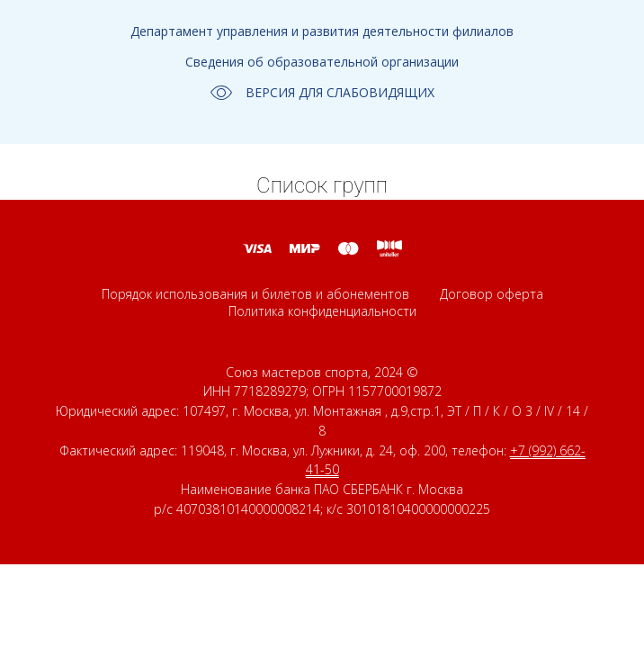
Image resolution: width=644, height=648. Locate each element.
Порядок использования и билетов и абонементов (255, 294)
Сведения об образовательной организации (322, 62)
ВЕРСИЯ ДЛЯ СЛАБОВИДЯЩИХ (322, 92)
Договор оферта (492, 294)
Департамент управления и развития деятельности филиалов (322, 31)
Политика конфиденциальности (322, 311)
